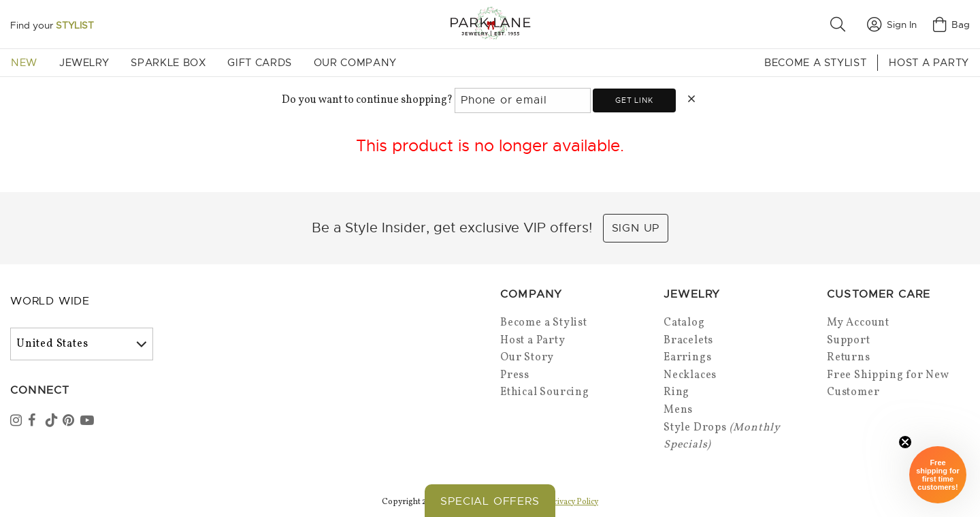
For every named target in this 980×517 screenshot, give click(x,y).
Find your (52, 25)
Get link (634, 100)
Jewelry (84, 63)
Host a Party (929, 63)
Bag (951, 25)
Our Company (355, 63)
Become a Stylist (815, 63)
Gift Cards (259, 63)
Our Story (527, 358)
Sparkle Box (168, 63)
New (24, 63)
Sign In (892, 25)
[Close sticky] (905, 442)
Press (515, 375)
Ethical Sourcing (545, 392)
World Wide (50, 301)
